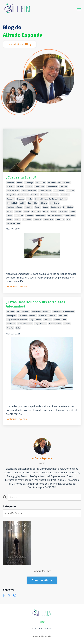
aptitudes (52, 183)
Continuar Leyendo (16, 287)
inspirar (18, 211)
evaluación (33, 203)
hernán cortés (60, 320)
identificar (11, 324)
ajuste (19, 183)
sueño (18, 219)
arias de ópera (64, 183)
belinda (20, 187)
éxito (18, 328)
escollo (29, 199)
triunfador (60, 219)
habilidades (68, 207)
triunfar (10, 328)
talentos (37, 219)
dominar (21, 199)
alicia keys (29, 183)
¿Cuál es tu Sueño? (21, 177)
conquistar (11, 195)
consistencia (23, 195)
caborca (29, 187)
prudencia (30, 215)
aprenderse (40, 183)
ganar (46, 207)
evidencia (43, 203)
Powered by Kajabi (42, 636)
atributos (11, 187)
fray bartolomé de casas (17, 320)
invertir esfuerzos (25, 324)
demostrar (65, 195)
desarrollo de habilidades (64, 312)
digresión (11, 199)
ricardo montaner (55, 215)
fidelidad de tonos (14, 207)
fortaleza (29, 207)
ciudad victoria (45, 191)
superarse (27, 219)
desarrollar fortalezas (41, 312)
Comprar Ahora (42, 580)
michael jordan (55, 324)
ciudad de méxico (29, 191)
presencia (19, 215)
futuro (38, 207)
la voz (46, 211)
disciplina (23, 316)
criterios (44, 195)
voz (68, 219)
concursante (59, 191)
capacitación (52, 187)
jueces (26, 211)
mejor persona (41, 324)
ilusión (9, 211)
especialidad (12, 203)
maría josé (63, 211)
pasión (9, 215)
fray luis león (35, 320)
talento (67, 324)
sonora (10, 219)
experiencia (54, 203)
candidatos (40, 187)
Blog (42, 622)
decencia (54, 195)
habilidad (48, 320)
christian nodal (13, 191)
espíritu (22, 203)
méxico (72, 211)
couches (35, 195)
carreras (63, 187)
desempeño (12, 316)
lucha (54, 211)
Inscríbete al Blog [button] (20, 44)
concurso (70, 191)
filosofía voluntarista (48, 316)
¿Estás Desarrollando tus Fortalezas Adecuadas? (35, 304)
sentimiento (70, 215)
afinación (10, 183)
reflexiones (41, 215)
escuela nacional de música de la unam (51, 199)
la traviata (36, 211)
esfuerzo (33, 316)
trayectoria (48, 219)
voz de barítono (13, 223)
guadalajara (56, 207)
